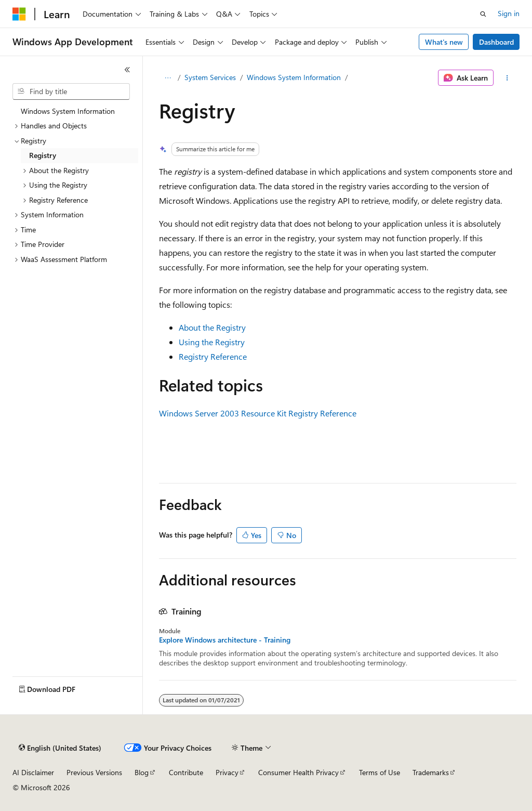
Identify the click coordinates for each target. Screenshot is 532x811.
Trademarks (431, 772)
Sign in (509, 13)
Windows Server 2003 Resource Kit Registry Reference (258, 413)
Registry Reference (213, 356)
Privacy (227, 772)
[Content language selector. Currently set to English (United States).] (60, 748)
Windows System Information (294, 77)
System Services (210, 77)
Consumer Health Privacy (298, 772)
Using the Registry (212, 342)
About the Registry (212, 327)
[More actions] (507, 78)
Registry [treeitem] (43, 155)
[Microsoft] (19, 14)
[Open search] (483, 14)
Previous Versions (94, 772)
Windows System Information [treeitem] (68, 111)
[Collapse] (127, 70)
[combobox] (71, 91)
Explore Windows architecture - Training (225, 640)
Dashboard (496, 42)
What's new (444, 42)
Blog (142, 772)
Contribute (186, 772)
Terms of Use (380, 772)
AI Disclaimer (33, 772)
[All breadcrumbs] (168, 78)
